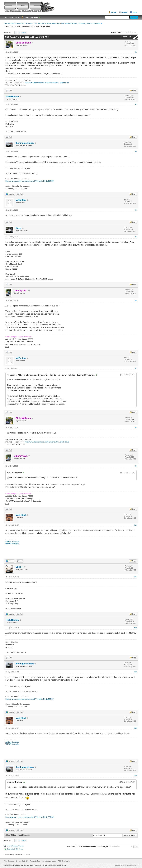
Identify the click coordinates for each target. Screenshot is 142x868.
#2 (136, 104)
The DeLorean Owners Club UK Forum (18, 24)
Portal (114, 12)
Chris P (19, 567)
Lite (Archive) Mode (49, 861)
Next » (24, 33)
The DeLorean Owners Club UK (16, 861)
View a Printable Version (15, 846)
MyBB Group (62, 865)
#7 (136, 368)
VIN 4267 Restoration (12, 544)
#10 (135, 525)
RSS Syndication (64, 861)
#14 (135, 728)
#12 (135, 628)
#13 (135, 672)
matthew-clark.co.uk (12, 542)
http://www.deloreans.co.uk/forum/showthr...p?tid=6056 (47, 83)
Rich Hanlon (12, 97)
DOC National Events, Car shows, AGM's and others (80, 24)
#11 (135, 577)
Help (135, 12)
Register (34, 17)
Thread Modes (126, 37)
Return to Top (35, 861)
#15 (135, 775)
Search (124, 12)
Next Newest (23, 835)
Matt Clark (21, 515)
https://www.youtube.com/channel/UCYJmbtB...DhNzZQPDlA (30, 181)
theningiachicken (25, 143)
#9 (136, 466)
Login (26, 17)
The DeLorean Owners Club (23, 865)
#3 (136, 151)
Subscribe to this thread (15, 849)
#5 (136, 237)
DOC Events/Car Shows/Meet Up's (47, 24)
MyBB (45, 865)
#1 (136, 52)
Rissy (19, 228)
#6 (136, 301)
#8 (136, 428)
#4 (136, 210)
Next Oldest (11, 835)
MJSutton (21, 200)
